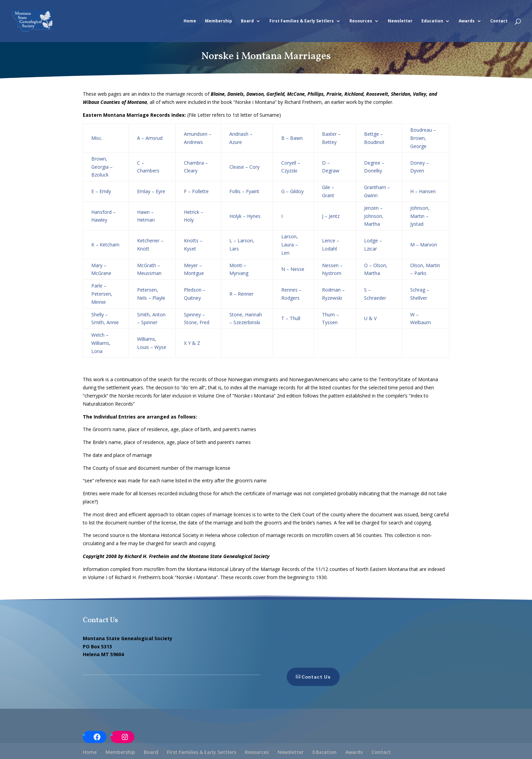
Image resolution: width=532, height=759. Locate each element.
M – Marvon (424, 245)
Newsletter (400, 21)
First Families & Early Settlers (302, 21)
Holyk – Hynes (245, 216)
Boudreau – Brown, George (423, 138)
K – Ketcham (105, 245)
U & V (370, 318)
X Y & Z (192, 343)
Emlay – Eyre (151, 191)
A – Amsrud (150, 138)
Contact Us (302, 677)
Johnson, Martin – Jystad (420, 216)
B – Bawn (292, 138)
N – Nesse (293, 269)
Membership (218, 21)
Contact (499, 21)
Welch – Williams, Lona (101, 343)
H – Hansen (423, 191)
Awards (467, 21)
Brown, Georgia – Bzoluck (102, 167)
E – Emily (101, 191)
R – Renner (241, 294)
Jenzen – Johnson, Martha (374, 216)
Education (432, 21)
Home (190, 21)
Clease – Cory (244, 167)
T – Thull (291, 318)
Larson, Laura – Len (290, 245)
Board (247, 21)
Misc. (97, 138)
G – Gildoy (292, 191)
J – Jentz (331, 216)
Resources (361, 21)
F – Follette (196, 191)
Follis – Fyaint (244, 191)
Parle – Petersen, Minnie (102, 294)
